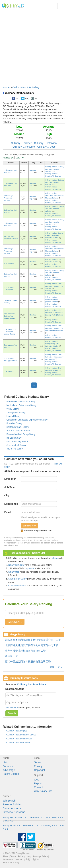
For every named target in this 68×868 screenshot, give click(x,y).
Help (29, 856)
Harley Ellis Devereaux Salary (21, 402)
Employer (10, 479)
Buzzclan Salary (14, 423)
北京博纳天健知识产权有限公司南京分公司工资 (32, 645)
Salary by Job (9, 826)
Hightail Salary (14, 416)
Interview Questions (14, 812)
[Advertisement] (34, 47)
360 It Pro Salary (15, 449)
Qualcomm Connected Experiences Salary (27, 420)
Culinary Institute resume (18, 743)
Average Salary (40, 856)
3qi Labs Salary (14, 438)
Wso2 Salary (13, 409)
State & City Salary (17, 579)
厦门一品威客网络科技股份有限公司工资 (28, 662)
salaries (55, 558)
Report (38, 783)
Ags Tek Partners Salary (18, 431)
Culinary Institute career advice (21, 735)
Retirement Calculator (13, 859)
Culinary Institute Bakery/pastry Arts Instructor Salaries (52, 344)
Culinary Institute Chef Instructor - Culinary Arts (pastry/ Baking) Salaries (54, 328)
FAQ (37, 780)
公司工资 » (56, 667)
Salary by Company (12, 818)
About (6, 856)
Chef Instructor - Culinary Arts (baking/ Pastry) (10, 316)
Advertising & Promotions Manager (9, 198)
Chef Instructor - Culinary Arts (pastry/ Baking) (10, 332)
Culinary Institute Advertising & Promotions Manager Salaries (54, 196)
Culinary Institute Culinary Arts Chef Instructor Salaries (55, 169)
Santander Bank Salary (18, 427)
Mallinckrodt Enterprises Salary (21, 405)
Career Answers (12, 808)
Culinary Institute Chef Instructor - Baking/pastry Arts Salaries (54, 357)
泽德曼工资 (11, 656)
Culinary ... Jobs (46, 147)
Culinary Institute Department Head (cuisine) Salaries (52, 299)
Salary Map (14, 572)
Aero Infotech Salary (16, 445)
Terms (38, 762)
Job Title (10, 487)
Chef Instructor (9, 263)
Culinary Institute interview (19, 739)
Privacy (38, 766)
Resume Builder (12, 804)
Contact (38, 787)
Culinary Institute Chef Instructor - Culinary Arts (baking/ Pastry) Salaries (54, 313)
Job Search (9, 801)
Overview (8, 766)
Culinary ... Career (21, 143)
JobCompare (12, 708)
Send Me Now (29, 526)
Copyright (40, 770)
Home (6, 87)
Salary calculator (16, 565)
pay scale (30, 568)
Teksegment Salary (16, 413)
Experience (11, 504)
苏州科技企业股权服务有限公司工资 (25, 651)
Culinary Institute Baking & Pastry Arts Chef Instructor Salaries (54, 235)
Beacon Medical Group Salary (21, 434)
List (5, 762)
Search (12, 713)
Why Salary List (43, 791)
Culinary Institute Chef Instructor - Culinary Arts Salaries (54, 286)
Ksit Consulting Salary (17, 442)
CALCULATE (15, 622)
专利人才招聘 (32, 859)
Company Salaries (17, 586)
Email (8, 512)
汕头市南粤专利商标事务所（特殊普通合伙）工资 (33, 640)
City (7, 495)
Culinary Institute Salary (26, 87)
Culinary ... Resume (24, 147)
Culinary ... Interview (46, 143)
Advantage (9, 770)
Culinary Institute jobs (17, 731)
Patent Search (11, 774)
